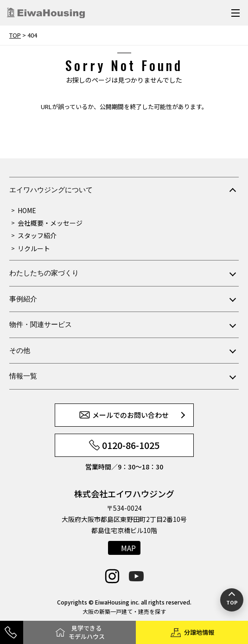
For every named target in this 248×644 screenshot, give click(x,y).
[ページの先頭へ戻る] (232, 600)
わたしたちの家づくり (44, 273)
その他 (20, 350)
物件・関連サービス (41, 324)
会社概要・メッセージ (50, 223)
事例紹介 (23, 299)
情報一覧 (23, 376)
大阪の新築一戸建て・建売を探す (124, 611)
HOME (27, 210)
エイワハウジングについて (51, 190)
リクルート (34, 248)
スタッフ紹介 (37, 235)
